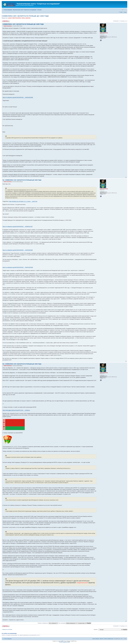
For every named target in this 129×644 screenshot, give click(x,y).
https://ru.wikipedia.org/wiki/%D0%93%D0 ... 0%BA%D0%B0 (18, 267)
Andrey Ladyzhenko (26, 18)
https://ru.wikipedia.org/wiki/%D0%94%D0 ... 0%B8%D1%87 (18, 227)
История (39, 10)
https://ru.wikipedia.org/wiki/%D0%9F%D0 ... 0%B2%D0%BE (18, 97)
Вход (125, 12)
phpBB (62, 641)
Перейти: (96, 630)
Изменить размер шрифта (125, 9)
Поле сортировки (67, 623)
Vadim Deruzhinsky (17, 18)
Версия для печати (123, 9)
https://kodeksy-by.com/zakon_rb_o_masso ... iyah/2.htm (23, 201)
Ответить (6, 21)
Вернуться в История (7, 629)
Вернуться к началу (126, 177)
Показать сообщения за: (48, 623)
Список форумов (8, 10)
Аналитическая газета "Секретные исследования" (25, 10)
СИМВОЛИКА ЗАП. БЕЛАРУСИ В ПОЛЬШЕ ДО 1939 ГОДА (25, 16)
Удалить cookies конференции (106, 639)
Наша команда (96, 639)
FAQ (121, 12)
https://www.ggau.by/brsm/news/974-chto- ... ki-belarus (16, 410)
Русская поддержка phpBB (64, 642)
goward (10, 18)
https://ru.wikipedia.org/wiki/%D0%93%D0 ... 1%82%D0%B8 (18, 250)
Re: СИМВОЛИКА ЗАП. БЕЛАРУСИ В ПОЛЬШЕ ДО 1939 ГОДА (22, 180)
